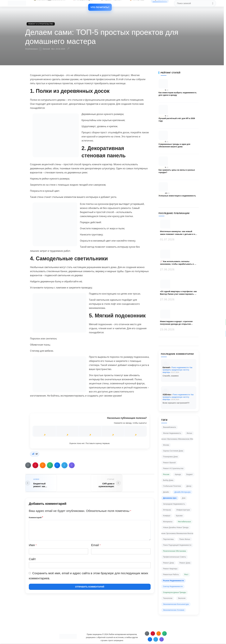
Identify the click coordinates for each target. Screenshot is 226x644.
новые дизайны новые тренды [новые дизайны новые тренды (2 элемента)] (176, 527)
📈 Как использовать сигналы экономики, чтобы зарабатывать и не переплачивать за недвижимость (178, 263)
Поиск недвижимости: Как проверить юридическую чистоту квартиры (178, 370)
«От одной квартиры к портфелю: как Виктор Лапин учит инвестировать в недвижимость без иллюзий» (178, 293)
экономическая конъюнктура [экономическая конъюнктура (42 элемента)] (176, 604)
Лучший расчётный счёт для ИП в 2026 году (177, 120)
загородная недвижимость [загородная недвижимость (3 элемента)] (174, 504)
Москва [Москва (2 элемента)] (166, 445)
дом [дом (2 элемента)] (184, 498)
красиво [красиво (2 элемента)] (179, 516)
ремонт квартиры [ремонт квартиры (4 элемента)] (170, 569)
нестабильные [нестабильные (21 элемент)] (184, 522)
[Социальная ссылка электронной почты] (28, 465)
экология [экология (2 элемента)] (182, 598)
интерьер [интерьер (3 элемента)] (167, 510)
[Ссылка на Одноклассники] (43, 465)
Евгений (46, 49)
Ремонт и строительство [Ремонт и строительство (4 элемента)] (173, 468)
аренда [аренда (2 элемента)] (178, 474)
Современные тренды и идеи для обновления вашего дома (174, 145)
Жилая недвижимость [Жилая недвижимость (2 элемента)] (172, 433)
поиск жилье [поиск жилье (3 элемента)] (185, 539)
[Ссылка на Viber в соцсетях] (72, 465)
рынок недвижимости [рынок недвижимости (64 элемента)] (174, 581)
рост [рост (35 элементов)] (186, 575)
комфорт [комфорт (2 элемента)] (167, 516)
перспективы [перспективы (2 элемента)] (169, 539)
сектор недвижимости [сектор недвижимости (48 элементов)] (173, 586)
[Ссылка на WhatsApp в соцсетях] (50, 465)
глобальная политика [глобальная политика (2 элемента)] (172, 486)
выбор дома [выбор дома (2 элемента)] (168, 480)
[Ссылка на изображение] (68, 636)
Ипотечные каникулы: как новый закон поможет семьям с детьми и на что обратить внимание (178, 233)
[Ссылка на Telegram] (64, 465)
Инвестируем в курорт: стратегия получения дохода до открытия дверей (176, 323)
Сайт (32, 559)
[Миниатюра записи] (169, 224)
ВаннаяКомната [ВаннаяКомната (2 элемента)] (170, 427)
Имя (33, 545)
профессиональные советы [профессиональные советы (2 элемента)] (175, 557)
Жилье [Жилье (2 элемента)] (189, 433)
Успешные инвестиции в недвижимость (177, 196)
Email (96, 545)
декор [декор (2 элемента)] (189, 486)
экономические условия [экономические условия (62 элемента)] (174, 610)
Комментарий (36, 517)
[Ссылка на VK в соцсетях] (57, 465)
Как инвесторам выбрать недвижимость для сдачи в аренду (178, 94)
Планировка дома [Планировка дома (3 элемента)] (170, 457)
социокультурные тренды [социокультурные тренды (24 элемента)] (175, 592)
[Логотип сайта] (17, 3)
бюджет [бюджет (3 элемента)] (190, 474)
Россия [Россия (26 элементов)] (166, 474)
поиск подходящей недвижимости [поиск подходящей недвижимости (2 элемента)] (177, 545)
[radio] (45, 431)
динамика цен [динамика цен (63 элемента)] (170, 498)
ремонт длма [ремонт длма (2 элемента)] (169, 563)
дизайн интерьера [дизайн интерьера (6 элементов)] (182, 492)
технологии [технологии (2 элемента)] (168, 598)
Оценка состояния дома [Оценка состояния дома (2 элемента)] (173, 451)
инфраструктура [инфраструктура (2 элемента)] (183, 510)
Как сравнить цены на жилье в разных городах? (177, 171)
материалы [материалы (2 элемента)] (168, 522)
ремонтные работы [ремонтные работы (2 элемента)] (171, 575)
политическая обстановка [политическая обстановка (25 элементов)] (175, 551)
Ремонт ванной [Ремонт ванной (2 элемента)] (169, 463)
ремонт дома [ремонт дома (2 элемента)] (185, 563)
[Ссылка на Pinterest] (35, 465)
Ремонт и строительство (41, 24)
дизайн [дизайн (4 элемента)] (166, 492)
